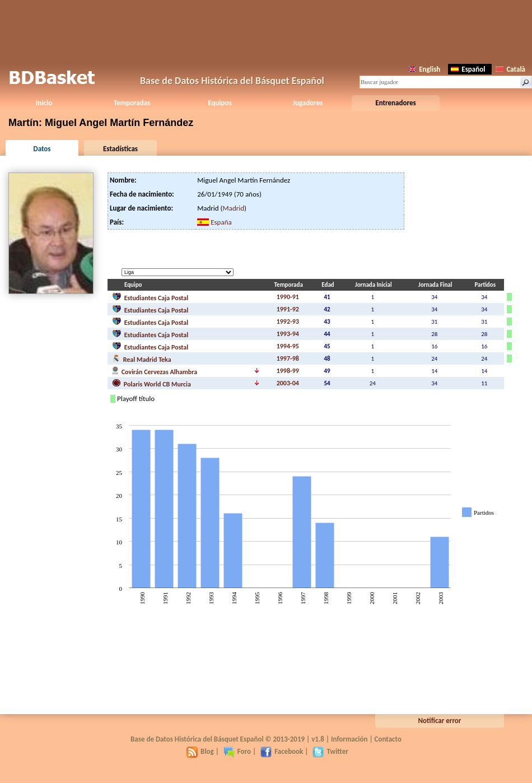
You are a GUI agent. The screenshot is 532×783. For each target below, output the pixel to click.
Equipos (220, 103)
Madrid (234, 208)
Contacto (388, 739)
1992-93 (288, 321)
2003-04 (288, 383)
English (424, 69)
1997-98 (288, 358)
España (221, 222)
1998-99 (288, 371)
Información (349, 739)
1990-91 (288, 297)
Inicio (44, 103)
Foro (237, 751)
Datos (42, 149)
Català (510, 69)
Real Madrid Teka (142, 358)
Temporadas (132, 103)
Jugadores (308, 103)
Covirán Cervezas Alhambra (155, 371)
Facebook (282, 751)
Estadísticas (120, 149)
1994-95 (288, 346)
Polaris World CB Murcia (151, 383)
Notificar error (440, 721)
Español (468, 69)
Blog (200, 751)
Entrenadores (395, 103)
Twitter (330, 751)
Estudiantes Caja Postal (150, 297)
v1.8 (318, 739)
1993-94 (288, 334)
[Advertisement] (266, 31)
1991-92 (288, 309)
